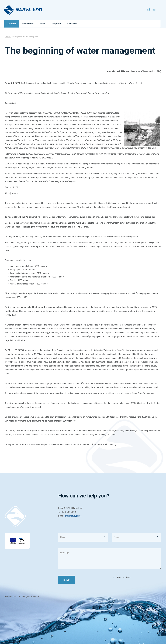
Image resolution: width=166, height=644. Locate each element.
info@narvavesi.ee (73, 516)
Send (67, 580)
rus (150, 10)
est (144, 10)
